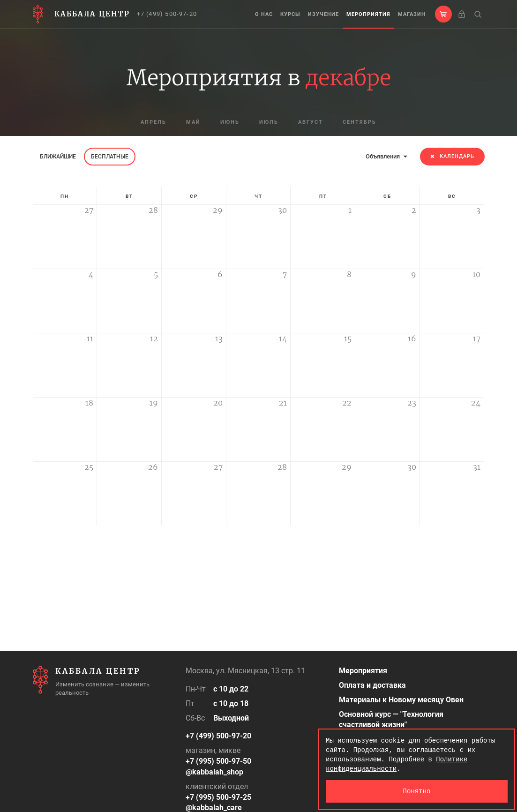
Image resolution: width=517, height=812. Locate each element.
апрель (154, 122)
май (193, 122)
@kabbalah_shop (214, 772)
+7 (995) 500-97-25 (218, 797)
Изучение (323, 14)
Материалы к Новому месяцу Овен (401, 700)
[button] (443, 14)
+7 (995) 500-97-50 (218, 761)
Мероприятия (368, 14)
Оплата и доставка (372, 685)
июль (269, 122)
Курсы (290, 14)
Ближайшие (58, 157)
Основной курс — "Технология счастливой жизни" (391, 720)
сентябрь (360, 122)
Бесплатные (110, 157)
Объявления (386, 156)
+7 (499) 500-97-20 (167, 14)
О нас (264, 14)
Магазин (412, 14)
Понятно (417, 791)
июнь (230, 122)
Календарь (452, 156)
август (311, 122)
